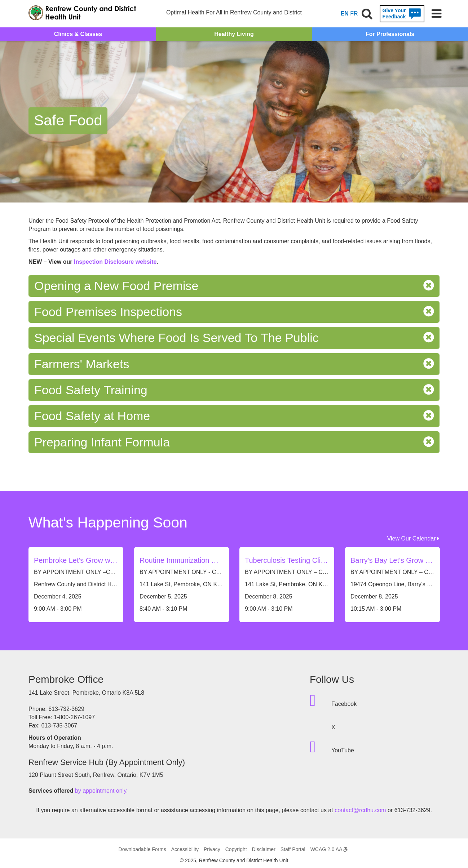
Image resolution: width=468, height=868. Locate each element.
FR (354, 14)
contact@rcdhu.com (360, 810)
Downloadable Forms (142, 849)
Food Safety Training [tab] (234, 390)
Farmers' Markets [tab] (234, 364)
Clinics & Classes (78, 34)
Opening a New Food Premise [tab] (234, 286)
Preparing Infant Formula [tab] (234, 442)
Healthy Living (234, 34)
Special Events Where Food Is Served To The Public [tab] (234, 338)
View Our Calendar (413, 538)
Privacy (212, 849)
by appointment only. (101, 791)
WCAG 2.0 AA (329, 849)
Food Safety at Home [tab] (234, 416)
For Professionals (390, 34)
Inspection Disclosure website (115, 262)
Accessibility (185, 849)
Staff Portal (293, 849)
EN (345, 14)
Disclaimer (263, 849)
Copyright (236, 849)
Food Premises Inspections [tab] (234, 312)
